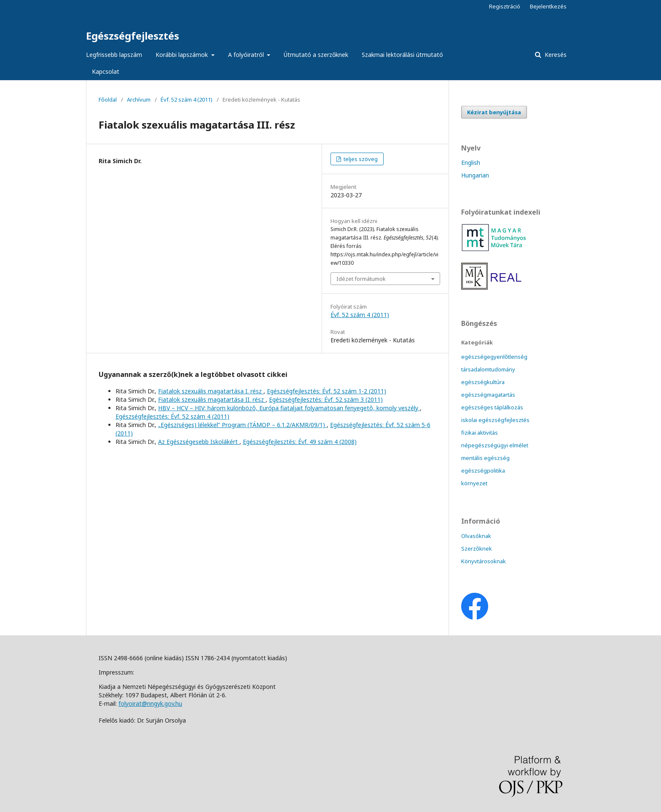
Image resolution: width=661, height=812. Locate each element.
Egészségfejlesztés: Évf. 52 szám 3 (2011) (326, 399)
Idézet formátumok (361, 279)
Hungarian (475, 175)
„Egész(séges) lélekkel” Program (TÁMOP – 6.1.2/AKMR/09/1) (242, 425)
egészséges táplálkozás (492, 407)
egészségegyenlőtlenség (494, 357)
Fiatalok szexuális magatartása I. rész (211, 391)
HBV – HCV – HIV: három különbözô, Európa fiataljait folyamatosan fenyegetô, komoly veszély (289, 408)
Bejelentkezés (548, 6)
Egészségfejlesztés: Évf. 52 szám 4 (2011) (172, 416)
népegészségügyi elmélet (495, 445)
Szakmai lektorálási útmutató (402, 55)
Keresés (555, 55)
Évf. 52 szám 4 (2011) (187, 99)
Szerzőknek (477, 549)
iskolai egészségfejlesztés (495, 420)
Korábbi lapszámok (183, 55)
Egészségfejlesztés (133, 36)
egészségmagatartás (488, 395)
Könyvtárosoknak (484, 561)
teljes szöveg (360, 159)
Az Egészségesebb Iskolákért (199, 442)
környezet (474, 483)
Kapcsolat (106, 71)
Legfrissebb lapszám (114, 55)
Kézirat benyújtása (494, 112)
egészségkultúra (483, 382)
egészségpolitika (483, 471)
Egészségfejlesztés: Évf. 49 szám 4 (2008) (300, 442)
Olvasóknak (476, 536)
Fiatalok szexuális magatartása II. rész (212, 399)
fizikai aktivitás (480, 433)
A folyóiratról (247, 55)
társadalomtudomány (488, 369)
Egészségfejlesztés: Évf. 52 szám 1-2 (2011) (326, 391)
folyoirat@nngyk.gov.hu (150, 703)
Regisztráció (505, 6)
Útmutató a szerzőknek (316, 55)
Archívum (139, 99)
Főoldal (108, 99)
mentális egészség (485, 458)
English (471, 163)
